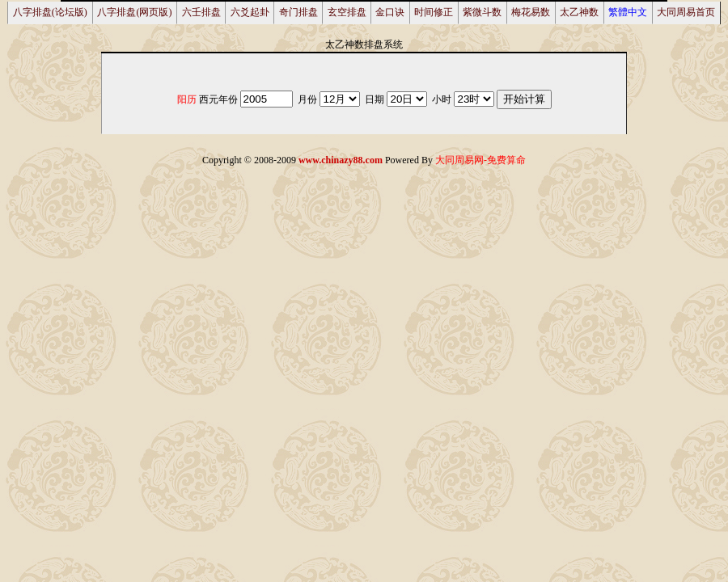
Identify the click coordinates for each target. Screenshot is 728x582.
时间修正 (434, 12)
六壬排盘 (201, 12)
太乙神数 (579, 12)
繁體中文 (628, 12)
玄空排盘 (347, 12)
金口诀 (390, 12)
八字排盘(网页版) (134, 12)
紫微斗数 (482, 12)
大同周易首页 (686, 12)
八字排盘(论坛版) (50, 12)
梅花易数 (531, 12)
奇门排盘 (298, 12)
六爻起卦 (250, 12)
